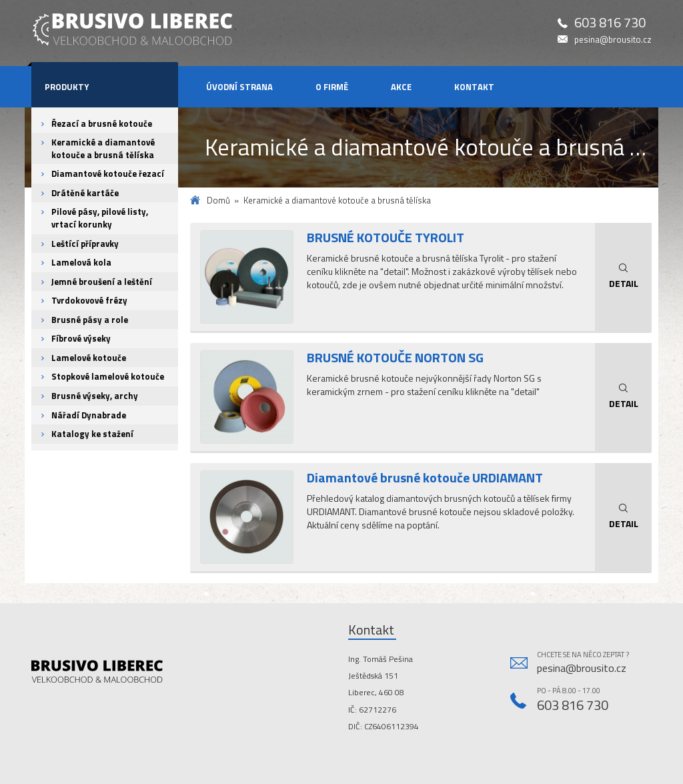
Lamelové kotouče (89, 358)
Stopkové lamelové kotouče (108, 376)
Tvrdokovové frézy (89, 300)
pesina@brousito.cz (613, 40)
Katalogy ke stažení (92, 434)
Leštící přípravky (85, 244)
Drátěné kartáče (85, 193)
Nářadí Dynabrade (89, 415)
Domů (218, 201)
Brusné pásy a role (90, 320)
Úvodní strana (239, 87)
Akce (401, 87)
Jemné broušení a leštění (102, 282)
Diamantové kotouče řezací (108, 173)
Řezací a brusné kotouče (102, 123)
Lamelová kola (81, 262)
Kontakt (474, 87)
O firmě (332, 87)
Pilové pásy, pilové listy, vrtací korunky (100, 218)
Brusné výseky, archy (95, 396)
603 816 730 (610, 23)
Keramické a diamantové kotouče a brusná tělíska (103, 148)
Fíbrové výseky (81, 338)
